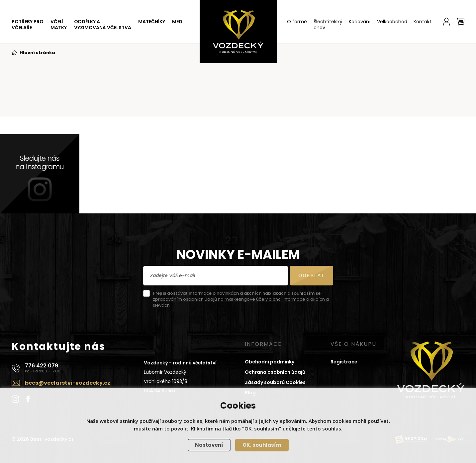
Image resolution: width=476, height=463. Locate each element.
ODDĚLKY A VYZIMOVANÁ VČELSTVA (103, 25)
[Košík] (460, 22)
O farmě (297, 22)
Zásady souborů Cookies (275, 382)
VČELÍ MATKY (59, 25)
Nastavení (209, 445)
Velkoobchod (392, 22)
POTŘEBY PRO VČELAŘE (28, 25)
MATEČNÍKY (152, 22)
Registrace (344, 362)
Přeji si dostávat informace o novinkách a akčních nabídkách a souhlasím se (241, 299)
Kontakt (423, 22)
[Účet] (447, 22)
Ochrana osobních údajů (275, 372)
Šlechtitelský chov (328, 25)
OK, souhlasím (262, 445)
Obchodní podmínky (270, 362)
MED (177, 22)
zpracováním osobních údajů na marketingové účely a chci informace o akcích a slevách (241, 302)
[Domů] (238, 32)
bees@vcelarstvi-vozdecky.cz (68, 383)
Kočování (360, 22)
